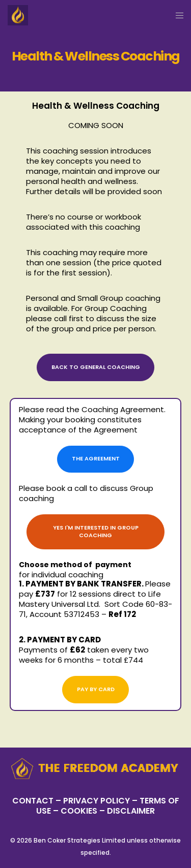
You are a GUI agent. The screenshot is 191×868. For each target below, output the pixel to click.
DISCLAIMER (131, 811)
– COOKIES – (79, 811)
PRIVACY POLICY (98, 801)
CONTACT (33, 801)
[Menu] (176, 15)
